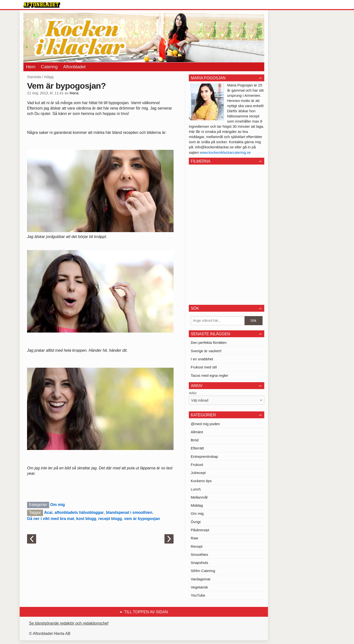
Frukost (197, 465)
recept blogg (110, 519)
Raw (194, 538)
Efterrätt (197, 448)
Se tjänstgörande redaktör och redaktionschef (69, 623)
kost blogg (86, 519)
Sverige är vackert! (206, 351)
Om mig (58, 505)
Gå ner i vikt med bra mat (51, 519)
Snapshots (199, 563)
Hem (31, 67)
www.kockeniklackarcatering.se (225, 152)
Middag (197, 505)
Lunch (196, 489)
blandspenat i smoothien (129, 512)
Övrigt (196, 522)
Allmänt (197, 432)
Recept (197, 546)
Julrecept (198, 473)
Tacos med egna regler (210, 375)
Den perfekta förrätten (209, 343)
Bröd (195, 440)
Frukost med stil (204, 367)
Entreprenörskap (204, 456)
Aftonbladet (74, 67)
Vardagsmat (201, 579)
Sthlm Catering (203, 571)
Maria (74, 93)
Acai (48, 512)
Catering (49, 67)
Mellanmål (199, 497)
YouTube (198, 595)
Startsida (34, 77)
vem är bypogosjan (142, 519)
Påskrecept (200, 530)
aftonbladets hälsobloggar (79, 512)
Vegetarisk (199, 587)
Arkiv (193, 393)
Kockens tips (201, 481)
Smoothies (199, 554)
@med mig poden (205, 424)
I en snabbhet (202, 359)
